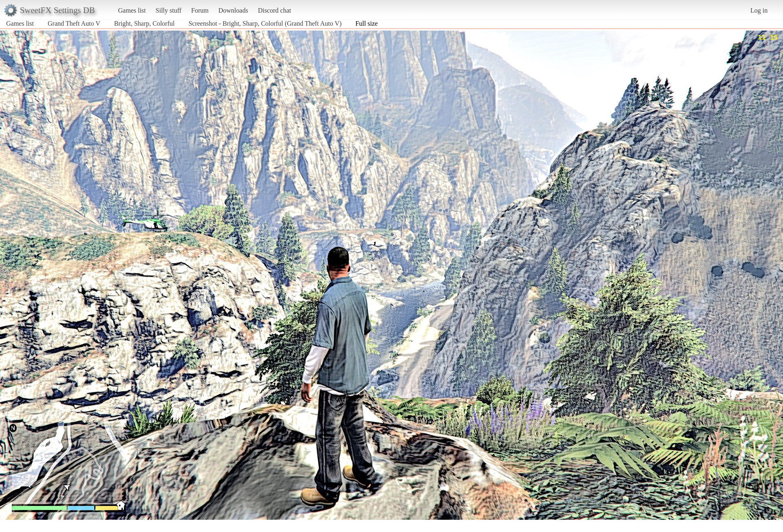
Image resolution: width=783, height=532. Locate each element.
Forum (200, 10)
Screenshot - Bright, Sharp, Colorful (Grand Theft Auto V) (265, 23)
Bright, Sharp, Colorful (144, 23)
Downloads (233, 10)
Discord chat (274, 10)
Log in (759, 10)
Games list (132, 10)
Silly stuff (169, 10)
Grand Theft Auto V (74, 23)
